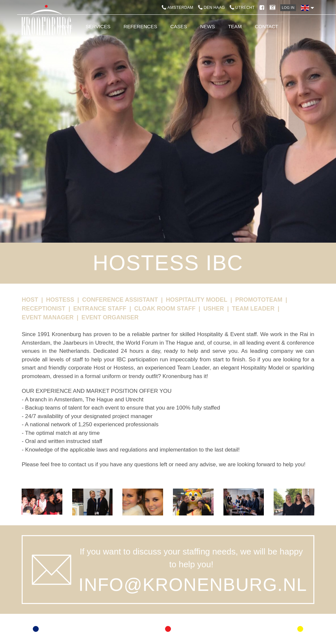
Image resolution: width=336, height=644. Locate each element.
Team (235, 26)
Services (98, 26)
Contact (267, 26)
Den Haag (211, 8)
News (208, 26)
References (141, 26)
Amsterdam (178, 8)
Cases (179, 26)
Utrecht (242, 8)
